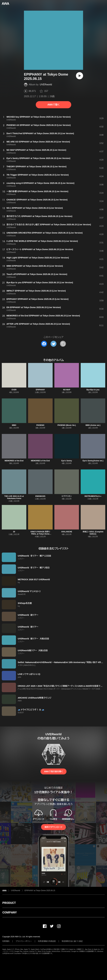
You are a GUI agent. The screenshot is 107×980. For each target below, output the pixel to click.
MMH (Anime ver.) (93, 425)
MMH (14, 425)
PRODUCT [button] (9, 903)
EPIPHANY (40, 390)
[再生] (80, 76)
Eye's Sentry (67, 461)
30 (14, 532)
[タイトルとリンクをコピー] (63, 344)
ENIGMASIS (40, 496)
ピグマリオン (67, 496)
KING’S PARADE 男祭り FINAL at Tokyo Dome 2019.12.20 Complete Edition (40, 534)
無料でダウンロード (54, 827)
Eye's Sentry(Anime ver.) (93, 461)
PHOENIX (40, 425)
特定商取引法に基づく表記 (72, 941)
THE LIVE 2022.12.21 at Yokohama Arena (14, 497)
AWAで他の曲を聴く (54, 771)
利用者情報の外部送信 (47, 941)
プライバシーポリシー (24, 941)
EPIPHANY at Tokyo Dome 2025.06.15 (40, 891)
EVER (14, 390)
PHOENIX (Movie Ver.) (67, 425)
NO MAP (67, 390)
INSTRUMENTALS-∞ (93, 496)
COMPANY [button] (10, 912)
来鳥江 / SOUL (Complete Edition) (93, 533)
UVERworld (46, 85)
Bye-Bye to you (93, 390)
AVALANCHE (67, 532)
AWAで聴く (54, 105)
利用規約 (6, 941)
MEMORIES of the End (14, 461)
